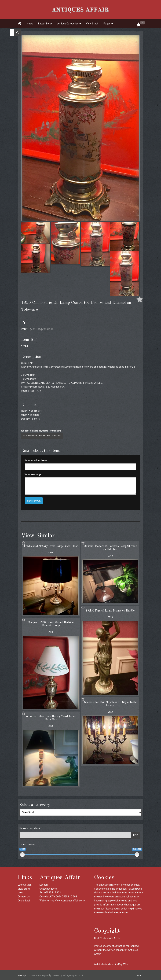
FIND (136, 835)
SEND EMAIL (34, 501)
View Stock (92, 24)
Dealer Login (24, 901)
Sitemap (22, 975)
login (138, 975)
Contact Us (24, 897)
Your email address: (36, 460)
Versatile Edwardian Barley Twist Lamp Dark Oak (51, 718)
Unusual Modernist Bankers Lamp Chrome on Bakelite (110, 548)
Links (20, 893)
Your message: (33, 474)
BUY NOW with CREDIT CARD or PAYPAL (42, 436)
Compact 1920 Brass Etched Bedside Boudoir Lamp (51, 624)
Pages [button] (108, 24)
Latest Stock (45, 24)
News (30, 24)
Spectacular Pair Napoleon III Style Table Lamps (110, 704)
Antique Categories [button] (69, 24)
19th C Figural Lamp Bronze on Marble (110, 611)
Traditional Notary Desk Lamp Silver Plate (51, 546)
